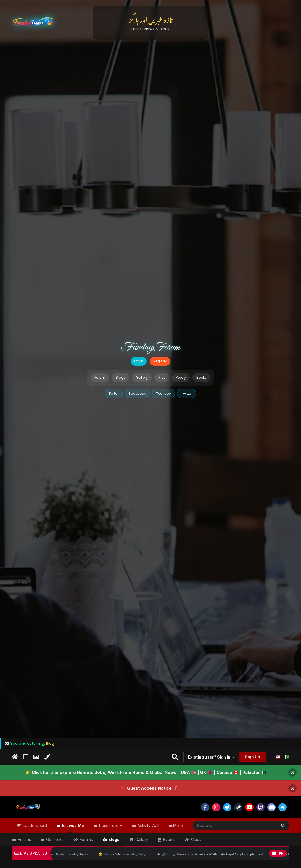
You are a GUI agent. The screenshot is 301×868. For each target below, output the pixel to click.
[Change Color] (47, 757)
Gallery (142, 377)
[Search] (221, 826)
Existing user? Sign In (211, 757)
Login (139, 361)
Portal (114, 393)
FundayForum (150, 348)
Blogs (121, 377)
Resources (110, 825)
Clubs (196, 839)
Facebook (137, 393)
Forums (86, 839)
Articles (24, 839)
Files (162, 377)
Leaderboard (34, 825)
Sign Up (253, 757)
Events (169, 839)
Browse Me (72, 828)
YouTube (163, 393)
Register (160, 361)
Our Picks (54, 839)
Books (201, 377)
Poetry (181, 377)
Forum (100, 377)
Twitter (187, 393)
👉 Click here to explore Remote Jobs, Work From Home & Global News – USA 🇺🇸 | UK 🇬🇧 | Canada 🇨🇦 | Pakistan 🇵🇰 (146, 772)
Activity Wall (148, 825)
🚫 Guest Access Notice (146, 788)
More (178, 825)
